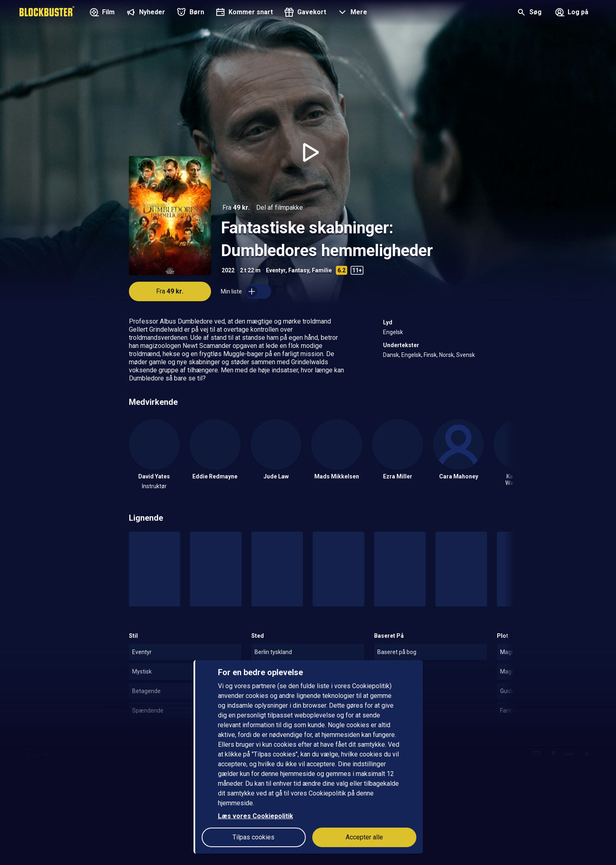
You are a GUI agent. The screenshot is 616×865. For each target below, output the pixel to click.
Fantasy (299, 270)
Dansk (391, 355)
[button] (352, 13)
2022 (228, 270)
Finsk (430, 355)
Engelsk (393, 332)
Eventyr (276, 270)
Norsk (446, 355)
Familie (322, 270)
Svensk (466, 355)
